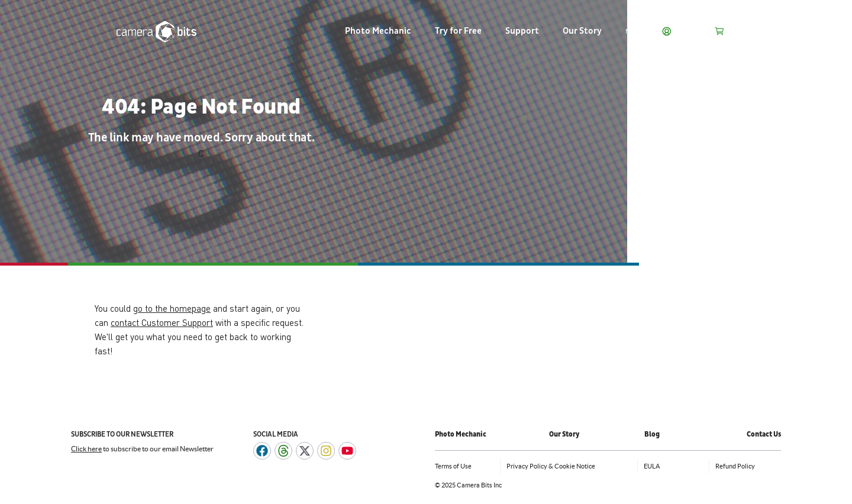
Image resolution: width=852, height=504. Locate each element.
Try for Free (458, 31)
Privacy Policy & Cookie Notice (551, 466)
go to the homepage (172, 308)
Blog (652, 434)
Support (522, 31)
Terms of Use (453, 466)
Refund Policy (735, 466)
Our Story (582, 31)
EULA (652, 466)
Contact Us (764, 434)
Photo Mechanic (378, 31)
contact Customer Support (162, 322)
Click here (86, 449)
